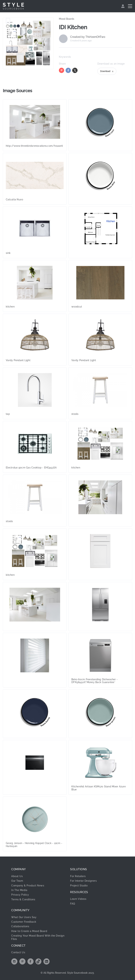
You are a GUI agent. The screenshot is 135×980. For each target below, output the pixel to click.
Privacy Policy (20, 895)
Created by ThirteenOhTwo (88, 37)
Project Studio (79, 886)
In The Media (19, 890)
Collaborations (20, 926)
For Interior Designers (83, 881)
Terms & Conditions (23, 899)
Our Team (17, 881)
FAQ (73, 904)
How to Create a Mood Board (29, 931)
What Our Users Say (24, 917)
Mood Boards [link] (67, 19)
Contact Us (18, 952)
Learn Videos (78, 899)
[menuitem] (123, 6)
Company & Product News (28, 886)
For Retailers (78, 876)
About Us (17, 876)
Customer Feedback (24, 922)
